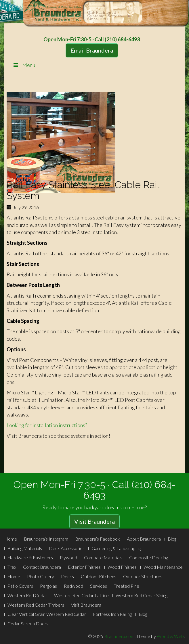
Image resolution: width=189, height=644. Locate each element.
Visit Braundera (94, 521)
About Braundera (144, 539)
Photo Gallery (41, 576)
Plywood (68, 557)
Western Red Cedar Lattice (81, 595)
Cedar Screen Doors (28, 623)
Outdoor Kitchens (99, 576)
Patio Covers (20, 586)
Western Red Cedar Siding (142, 595)
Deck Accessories (67, 548)
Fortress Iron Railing (112, 614)
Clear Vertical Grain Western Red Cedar (47, 614)
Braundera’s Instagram (46, 539)
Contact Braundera (42, 567)
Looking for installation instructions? (47, 425)
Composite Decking (149, 557)
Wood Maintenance (163, 567)
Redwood (73, 586)
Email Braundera (92, 50)
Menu (24, 65)
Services (99, 586)
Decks (67, 576)
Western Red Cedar (27, 595)
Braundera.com (119, 636)
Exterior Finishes (84, 567)
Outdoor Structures (143, 576)
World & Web (170, 636)
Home (11, 539)
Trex (12, 567)
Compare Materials (103, 557)
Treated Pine (127, 586)
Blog (172, 539)
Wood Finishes (122, 567)
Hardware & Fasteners (30, 557)
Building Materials (25, 548)
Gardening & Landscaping (116, 548)
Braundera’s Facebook (98, 539)
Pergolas (48, 586)
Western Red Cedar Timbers (36, 605)
